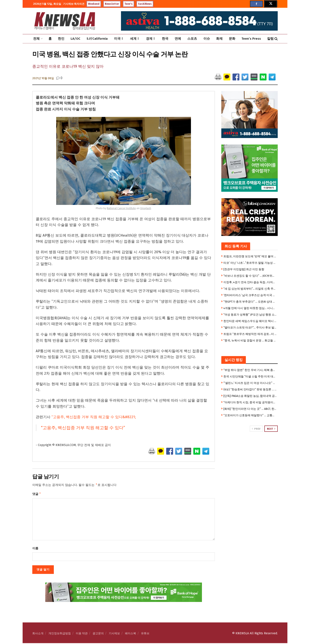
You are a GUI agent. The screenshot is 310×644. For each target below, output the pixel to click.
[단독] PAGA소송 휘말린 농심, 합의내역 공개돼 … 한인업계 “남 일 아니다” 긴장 (250, 396)
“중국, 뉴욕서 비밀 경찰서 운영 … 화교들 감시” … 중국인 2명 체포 (250, 340)
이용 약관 (82, 634)
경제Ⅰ (151, 39)
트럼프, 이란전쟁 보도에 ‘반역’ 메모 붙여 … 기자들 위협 (250, 256)
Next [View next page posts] (271, 429)
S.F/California (97, 39)
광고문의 (98, 634)
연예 (178, 39)
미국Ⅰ (119, 39)
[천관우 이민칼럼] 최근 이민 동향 (244, 269)
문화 (232, 39)
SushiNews (145, 4)
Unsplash (146, 208)
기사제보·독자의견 (74, 4)
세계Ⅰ (135, 39)
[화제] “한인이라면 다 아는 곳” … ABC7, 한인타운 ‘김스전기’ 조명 (250, 409)
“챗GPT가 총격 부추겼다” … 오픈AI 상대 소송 (250, 302)
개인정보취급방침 (60, 634)
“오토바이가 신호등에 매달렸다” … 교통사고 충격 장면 (250, 415)
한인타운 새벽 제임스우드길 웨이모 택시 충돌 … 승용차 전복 (250, 321)
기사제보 (114, 634)
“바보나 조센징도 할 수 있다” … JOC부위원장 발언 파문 (250, 276)
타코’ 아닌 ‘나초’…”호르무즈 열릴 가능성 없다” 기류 (250, 263)
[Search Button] (276, 39)
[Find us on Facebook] (256, 4)
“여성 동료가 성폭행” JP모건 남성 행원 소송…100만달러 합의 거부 (250, 315)
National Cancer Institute (121, 208)
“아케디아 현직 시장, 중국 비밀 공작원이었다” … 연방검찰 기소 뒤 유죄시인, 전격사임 (250, 402)
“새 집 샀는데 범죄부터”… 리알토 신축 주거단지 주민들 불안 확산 (250, 289)
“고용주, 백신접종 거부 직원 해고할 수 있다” (83, 428)
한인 (61, 39)
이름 (35, 549)
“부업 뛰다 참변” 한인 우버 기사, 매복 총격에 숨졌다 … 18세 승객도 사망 (250, 370)
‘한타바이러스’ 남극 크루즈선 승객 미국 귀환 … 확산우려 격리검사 (250, 295)
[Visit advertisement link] (250, 448)
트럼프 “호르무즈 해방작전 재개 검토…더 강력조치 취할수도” (250, 334)
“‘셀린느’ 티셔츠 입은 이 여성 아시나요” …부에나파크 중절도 (250, 383)
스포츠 (192, 39)
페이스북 (130, 634)
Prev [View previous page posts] (256, 429)
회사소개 (38, 634)
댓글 (37, 495)
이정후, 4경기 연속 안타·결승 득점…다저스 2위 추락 (250, 282)
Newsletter (112, 4)
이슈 (207, 39)
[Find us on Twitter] (270, 4)
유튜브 (145, 634)
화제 (219, 39)
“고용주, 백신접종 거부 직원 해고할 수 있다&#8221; (94, 417)
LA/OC (75, 39)
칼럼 (270, 39)
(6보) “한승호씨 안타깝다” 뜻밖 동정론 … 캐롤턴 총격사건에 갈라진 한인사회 (250, 389)
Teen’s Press (251, 39)
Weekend (94, 4)
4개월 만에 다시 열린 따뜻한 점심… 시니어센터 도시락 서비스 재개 (250, 308)
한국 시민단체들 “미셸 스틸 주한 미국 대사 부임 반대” (250, 376)
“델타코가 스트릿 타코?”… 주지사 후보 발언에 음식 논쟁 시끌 (250, 327)
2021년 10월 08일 (43, 78)
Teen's (129, 4)
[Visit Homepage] (65, 21)
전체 (36, 39)
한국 (165, 39)
